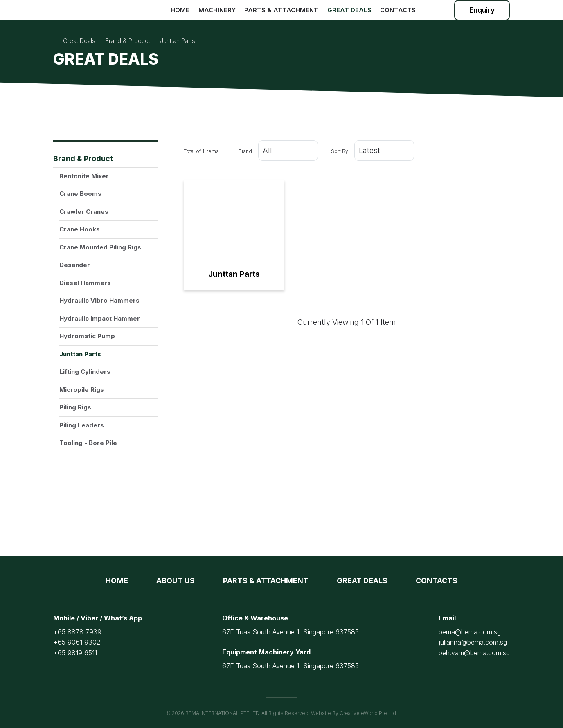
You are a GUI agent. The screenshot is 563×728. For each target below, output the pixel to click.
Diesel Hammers (85, 283)
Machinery (217, 10)
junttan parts (178, 41)
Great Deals (349, 10)
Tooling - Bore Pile (88, 443)
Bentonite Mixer (84, 176)
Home (180, 10)
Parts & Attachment (281, 10)
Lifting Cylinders (85, 372)
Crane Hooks (80, 229)
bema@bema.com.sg (470, 632)
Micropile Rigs (82, 390)
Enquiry (482, 10)
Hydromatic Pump (87, 336)
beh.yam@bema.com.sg (474, 653)
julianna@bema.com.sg (473, 642)
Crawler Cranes (84, 212)
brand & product (128, 41)
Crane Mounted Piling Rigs (100, 247)
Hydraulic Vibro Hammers (99, 300)
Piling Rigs (75, 407)
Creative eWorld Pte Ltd (368, 713)
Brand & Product (83, 158)
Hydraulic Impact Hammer (100, 318)
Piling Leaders (82, 425)
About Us (176, 581)
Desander (75, 265)
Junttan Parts (80, 354)
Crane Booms (80, 194)
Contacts (398, 10)
